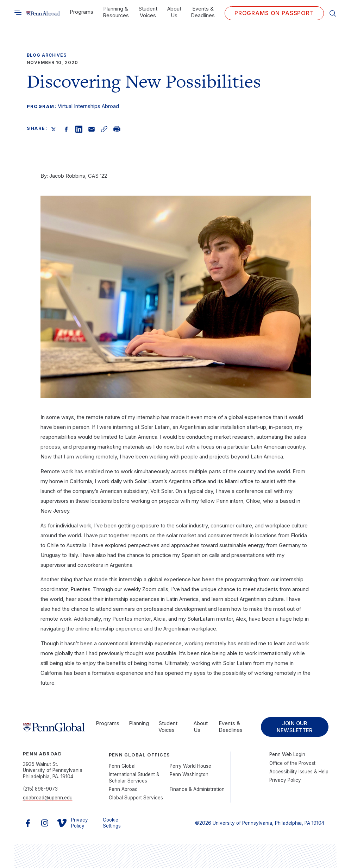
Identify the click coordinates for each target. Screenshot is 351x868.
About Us (174, 12)
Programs (82, 12)
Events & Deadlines (203, 12)
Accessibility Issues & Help (299, 772)
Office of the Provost (292, 764)
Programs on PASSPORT (274, 13)
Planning (139, 724)
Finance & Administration (197, 790)
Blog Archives (47, 55)
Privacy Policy (285, 780)
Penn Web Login (287, 755)
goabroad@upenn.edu (48, 798)
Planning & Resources (116, 12)
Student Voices (148, 12)
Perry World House (190, 766)
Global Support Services (136, 798)
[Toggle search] (18, 13)
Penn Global (122, 766)
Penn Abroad (123, 790)
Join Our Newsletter (294, 727)
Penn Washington (189, 775)
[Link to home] (43, 13)
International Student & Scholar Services (134, 778)
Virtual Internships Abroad (88, 106)
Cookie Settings (112, 823)
